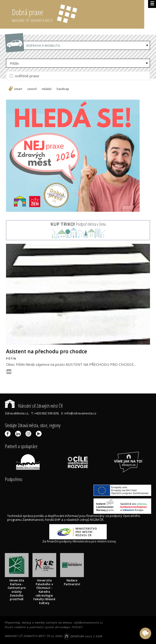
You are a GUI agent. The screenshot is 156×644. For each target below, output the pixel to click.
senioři (32, 89)
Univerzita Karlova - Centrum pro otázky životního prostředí (17, 590)
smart (18, 89)
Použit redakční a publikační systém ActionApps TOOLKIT (44, 627)
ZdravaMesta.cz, (17, 413)
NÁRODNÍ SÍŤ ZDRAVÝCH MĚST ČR (27, 636)
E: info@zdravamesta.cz (79, 413)
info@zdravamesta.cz (88, 622)
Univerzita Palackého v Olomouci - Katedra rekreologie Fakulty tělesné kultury (44, 592)
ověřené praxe (25, 76)
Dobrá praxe (78, 14)
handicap (63, 89)
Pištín (14, 63)
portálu (39, 516)
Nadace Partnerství (72, 582)
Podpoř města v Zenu (78, 224)
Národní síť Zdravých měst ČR (34, 406)
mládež (47, 89)
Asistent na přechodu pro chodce (47, 351)
